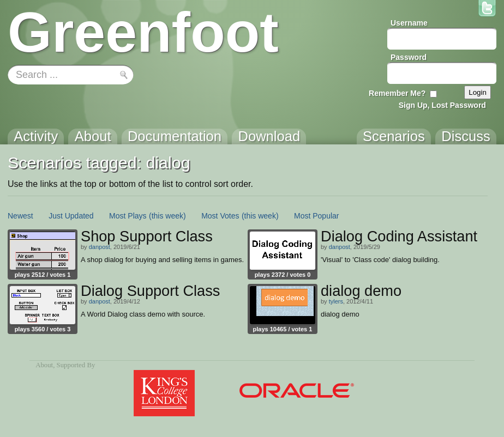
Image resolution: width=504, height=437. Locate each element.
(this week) (167, 216)
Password (409, 57)
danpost (100, 247)
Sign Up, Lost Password (442, 105)
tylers (336, 301)
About (44, 365)
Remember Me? (397, 93)
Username (409, 23)
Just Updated (71, 216)
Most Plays (128, 216)
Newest (20, 216)
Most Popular (316, 216)
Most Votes (220, 216)
